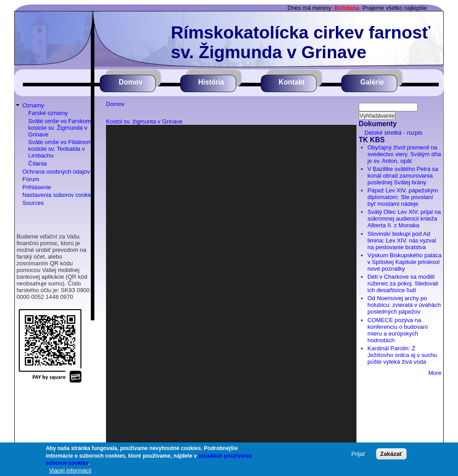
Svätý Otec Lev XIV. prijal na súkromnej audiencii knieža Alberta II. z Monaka (404, 219)
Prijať (358, 454)
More (435, 373)
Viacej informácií (70, 470)
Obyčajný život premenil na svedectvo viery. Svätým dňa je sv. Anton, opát (405, 154)
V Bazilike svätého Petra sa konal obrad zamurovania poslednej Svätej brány (403, 176)
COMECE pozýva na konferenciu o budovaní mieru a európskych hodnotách (398, 330)
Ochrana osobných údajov (56, 172)
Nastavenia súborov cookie (57, 195)
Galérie (372, 82)
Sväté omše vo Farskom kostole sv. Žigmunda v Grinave (59, 128)
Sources (33, 203)
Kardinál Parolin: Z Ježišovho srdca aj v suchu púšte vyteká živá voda (402, 355)
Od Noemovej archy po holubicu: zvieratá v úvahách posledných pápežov (404, 305)
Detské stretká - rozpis (393, 133)
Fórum (31, 179)
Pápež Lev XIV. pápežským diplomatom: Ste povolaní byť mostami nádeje (403, 197)
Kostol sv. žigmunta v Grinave (144, 121)
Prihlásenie (37, 187)
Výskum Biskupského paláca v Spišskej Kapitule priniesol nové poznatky (405, 262)
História (211, 82)
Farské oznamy (48, 113)
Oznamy (33, 105)
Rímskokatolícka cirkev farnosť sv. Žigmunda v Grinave (301, 42)
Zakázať (391, 454)
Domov (131, 82)
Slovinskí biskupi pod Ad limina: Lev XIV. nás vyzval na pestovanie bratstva (402, 240)
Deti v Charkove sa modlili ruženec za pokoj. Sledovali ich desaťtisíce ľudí (403, 283)
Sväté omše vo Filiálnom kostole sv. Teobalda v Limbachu (60, 149)
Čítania (37, 164)
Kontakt (292, 82)
